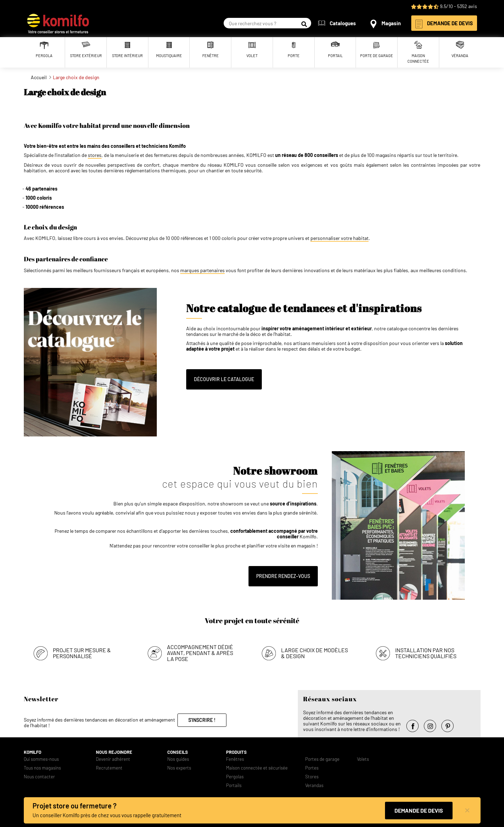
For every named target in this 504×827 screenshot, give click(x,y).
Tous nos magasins (42, 768)
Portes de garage (322, 759)
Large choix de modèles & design (314, 653)
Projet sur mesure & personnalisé (82, 653)
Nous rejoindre (114, 752)
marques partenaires (202, 270)
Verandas (314, 785)
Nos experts (179, 768)
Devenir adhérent (113, 759)
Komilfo (33, 752)
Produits (236, 752)
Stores (312, 777)
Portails (234, 785)
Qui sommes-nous (41, 759)
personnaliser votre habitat (339, 238)
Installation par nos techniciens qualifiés (426, 653)
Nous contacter (39, 777)
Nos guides (178, 759)
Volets (363, 759)
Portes (312, 768)
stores (95, 155)
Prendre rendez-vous (283, 576)
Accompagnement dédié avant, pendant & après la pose (200, 653)
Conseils (178, 752)
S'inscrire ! (202, 720)
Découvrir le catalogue (224, 379)
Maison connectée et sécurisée (257, 768)
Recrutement (109, 768)
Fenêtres (235, 759)
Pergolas (235, 777)
